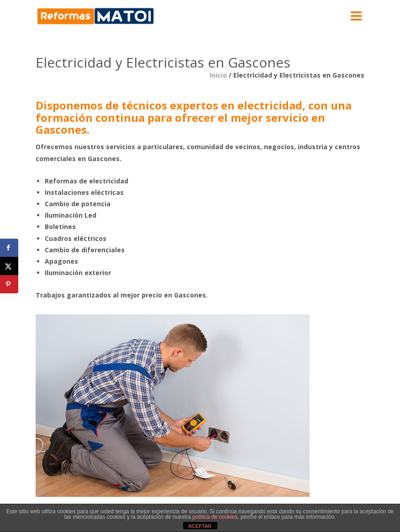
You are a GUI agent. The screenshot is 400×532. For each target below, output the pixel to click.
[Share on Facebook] (9, 248)
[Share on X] (9, 266)
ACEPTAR (200, 526)
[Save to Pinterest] (9, 284)
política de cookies (215, 517)
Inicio (218, 75)
